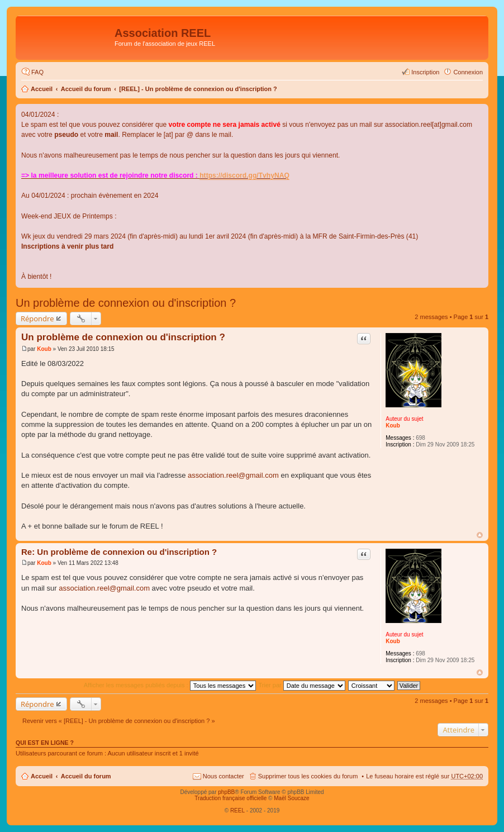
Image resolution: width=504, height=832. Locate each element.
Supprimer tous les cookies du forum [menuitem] (308, 776)
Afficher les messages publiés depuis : (170, 685)
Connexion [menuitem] (468, 72)
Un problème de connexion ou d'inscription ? (126, 303)
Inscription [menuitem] (425, 72)
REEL (237, 810)
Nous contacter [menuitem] (224, 776)
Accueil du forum (86, 89)
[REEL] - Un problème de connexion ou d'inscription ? (198, 89)
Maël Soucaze (291, 798)
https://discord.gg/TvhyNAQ (244, 175)
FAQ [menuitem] (37, 72)
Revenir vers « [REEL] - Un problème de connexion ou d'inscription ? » (119, 721)
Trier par (302, 685)
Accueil (42, 89)
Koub (393, 425)
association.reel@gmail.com (233, 475)
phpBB (226, 792)
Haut (480, 535)
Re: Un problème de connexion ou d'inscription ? (119, 552)
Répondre (37, 318)
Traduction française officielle (230, 798)
